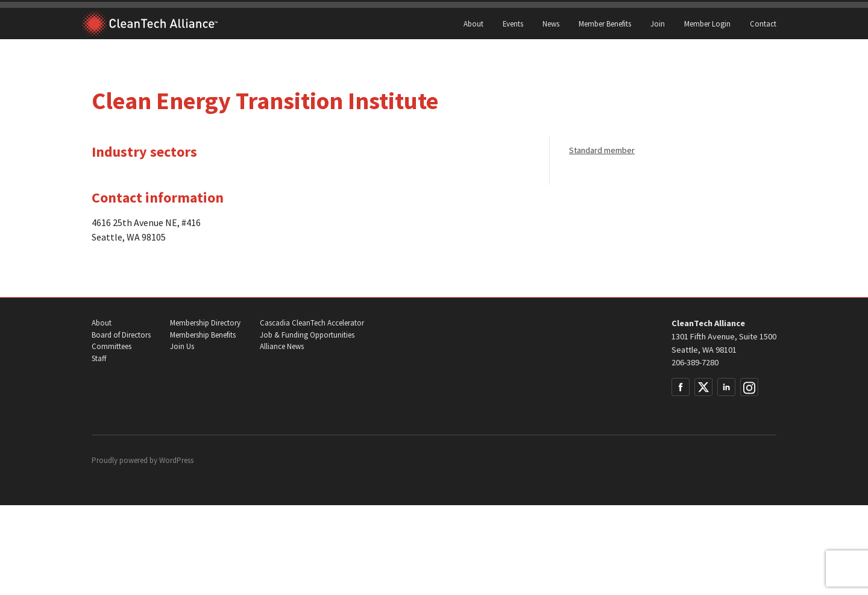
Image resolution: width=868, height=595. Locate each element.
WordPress (176, 460)
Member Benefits (605, 24)
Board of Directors (121, 335)
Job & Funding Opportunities (307, 335)
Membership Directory (205, 323)
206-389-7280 (695, 362)
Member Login (707, 24)
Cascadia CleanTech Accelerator (312, 323)
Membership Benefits (203, 335)
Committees (112, 346)
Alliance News (282, 346)
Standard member (602, 150)
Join (658, 24)
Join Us (182, 346)
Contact (763, 24)
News (551, 24)
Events (513, 24)
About (473, 24)
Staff (99, 358)
